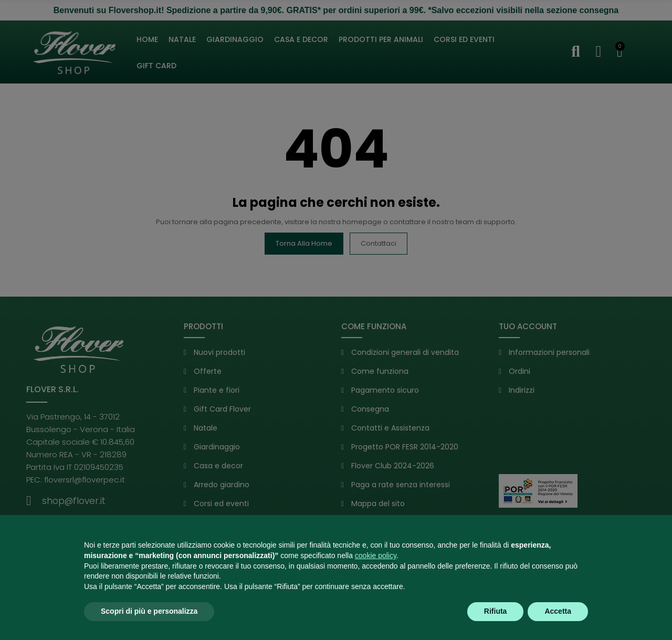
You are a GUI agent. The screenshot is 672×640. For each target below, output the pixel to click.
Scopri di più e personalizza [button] (149, 611)
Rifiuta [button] (496, 611)
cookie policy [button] (376, 555)
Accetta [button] (558, 611)
